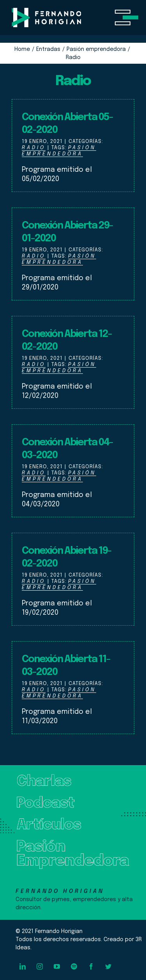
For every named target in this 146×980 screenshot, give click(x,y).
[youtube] (57, 966)
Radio (34, 148)
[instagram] (40, 966)
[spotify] (74, 966)
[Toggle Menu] (125, 17)
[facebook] (91, 966)
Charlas (27, 777)
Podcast (28, 799)
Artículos (29, 821)
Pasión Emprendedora (59, 151)
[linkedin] (23, 966)
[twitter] (108, 966)
